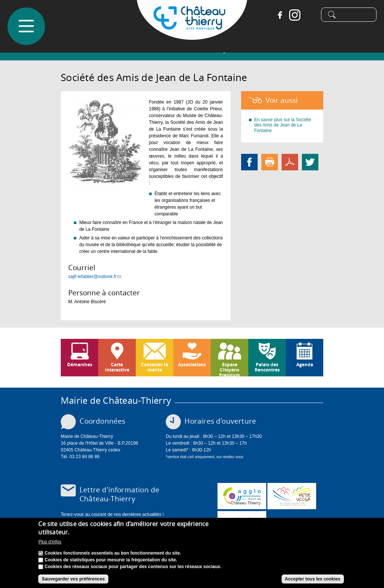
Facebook (276, 15)
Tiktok (306, 15)
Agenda (305, 365)
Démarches (80, 365)
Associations (192, 365)
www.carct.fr (242, 496)
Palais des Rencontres (267, 367)
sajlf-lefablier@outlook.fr (95, 277)
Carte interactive (117, 367)
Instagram (291, 15)
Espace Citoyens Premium (229, 369)
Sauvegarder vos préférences (73, 581)
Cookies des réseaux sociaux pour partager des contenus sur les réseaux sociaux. (133, 568)
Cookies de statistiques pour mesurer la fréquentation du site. (111, 562)
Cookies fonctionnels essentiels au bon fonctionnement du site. (113, 555)
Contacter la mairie (154, 367)
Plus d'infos (50, 544)
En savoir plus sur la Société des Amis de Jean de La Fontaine (283, 125)
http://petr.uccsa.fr (292, 496)
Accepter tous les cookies (313, 581)
